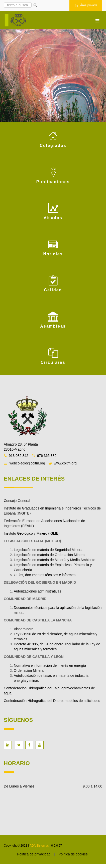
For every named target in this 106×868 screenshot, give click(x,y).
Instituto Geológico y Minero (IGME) (32, 533)
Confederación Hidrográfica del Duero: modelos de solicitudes (52, 701)
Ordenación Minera (29, 670)
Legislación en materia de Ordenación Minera (49, 555)
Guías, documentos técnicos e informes (45, 575)
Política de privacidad (34, 854)
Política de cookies (73, 854)
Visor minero (24, 629)
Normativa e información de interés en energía (50, 665)
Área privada (86, 5)
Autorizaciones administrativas (37, 591)
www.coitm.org (65, 463)
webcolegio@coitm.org (27, 463)
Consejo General (17, 501)
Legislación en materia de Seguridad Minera (48, 550)
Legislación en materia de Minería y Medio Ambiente (55, 560)
